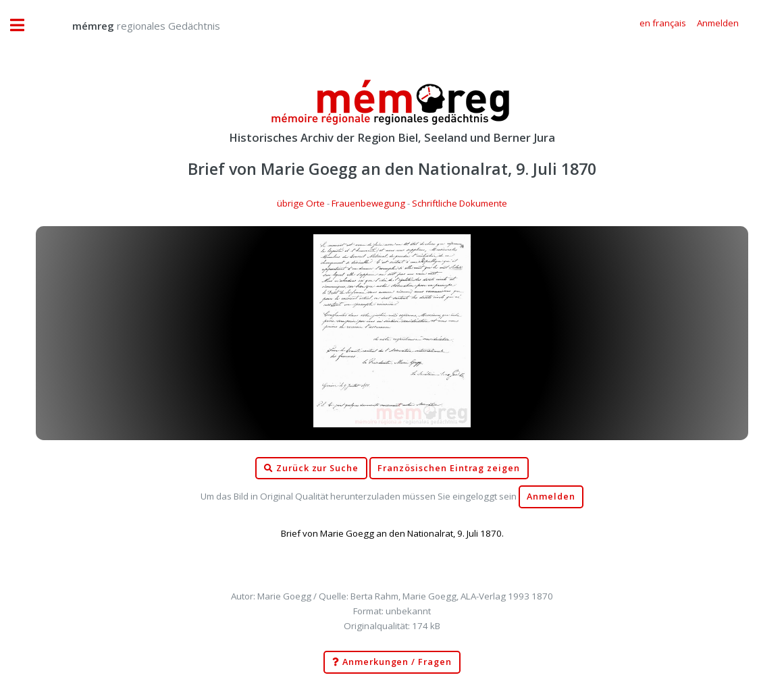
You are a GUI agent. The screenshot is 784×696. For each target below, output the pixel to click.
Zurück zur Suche (311, 469)
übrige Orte (301, 203)
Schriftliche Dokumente (460, 203)
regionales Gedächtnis (133, 26)
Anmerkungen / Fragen (392, 662)
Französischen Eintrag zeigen (449, 468)
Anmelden (551, 497)
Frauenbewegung (368, 203)
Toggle (24, 25)
